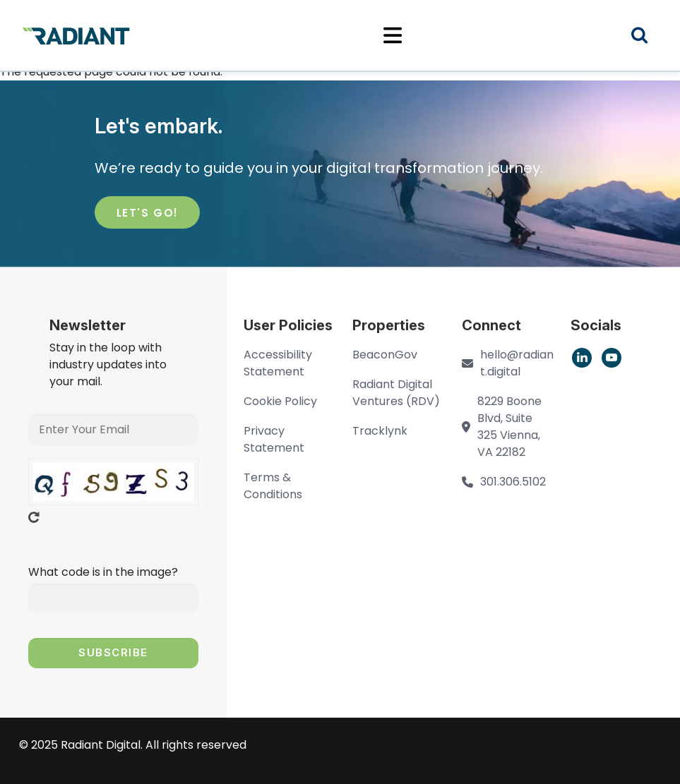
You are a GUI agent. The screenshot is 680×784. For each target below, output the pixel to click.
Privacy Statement (274, 439)
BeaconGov (385, 355)
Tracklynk (380, 431)
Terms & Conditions (273, 486)
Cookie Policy (280, 401)
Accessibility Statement (278, 363)
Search (648, 37)
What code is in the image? (103, 572)
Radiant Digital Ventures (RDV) (396, 393)
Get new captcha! (34, 517)
